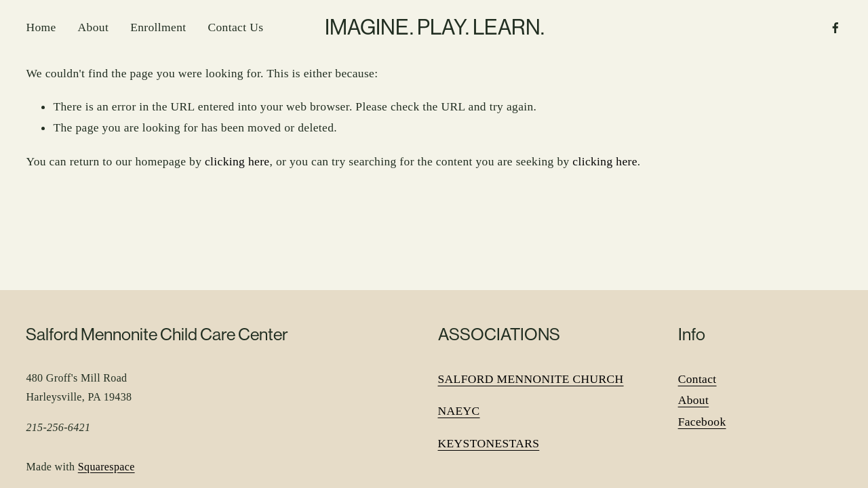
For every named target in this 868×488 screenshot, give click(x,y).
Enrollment (158, 27)
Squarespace (106, 467)
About (94, 27)
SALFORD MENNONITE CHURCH (531, 379)
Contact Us (235, 27)
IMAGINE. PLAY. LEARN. (435, 27)
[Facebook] (835, 28)
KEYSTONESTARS (489, 443)
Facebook (702, 422)
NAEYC (459, 411)
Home (41, 27)
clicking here (237, 161)
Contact (697, 379)
